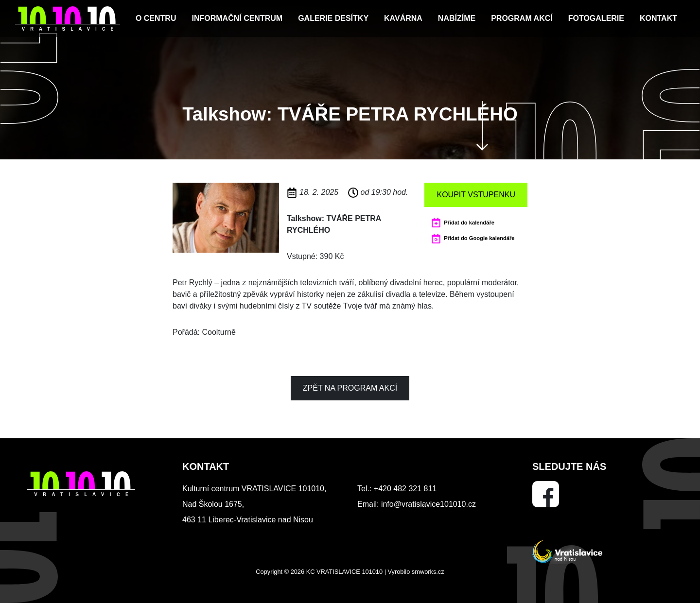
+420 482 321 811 (405, 489)
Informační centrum (237, 18)
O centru (156, 18)
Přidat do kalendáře (469, 223)
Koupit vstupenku (476, 195)
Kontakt (658, 18)
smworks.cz (428, 572)
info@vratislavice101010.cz (429, 504)
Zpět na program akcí (350, 388)
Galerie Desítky (333, 18)
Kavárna (403, 18)
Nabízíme (457, 18)
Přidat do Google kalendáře (479, 238)
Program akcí (522, 18)
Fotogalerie (596, 18)
